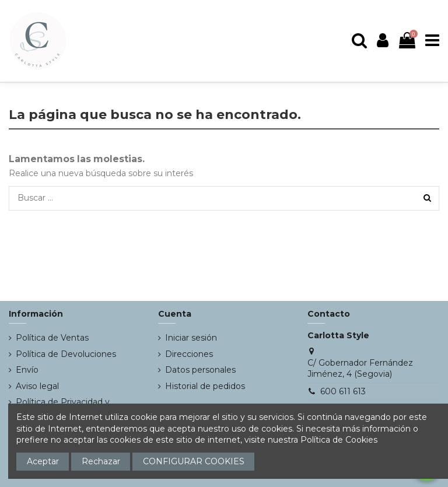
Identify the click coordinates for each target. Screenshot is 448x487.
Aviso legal (37, 386)
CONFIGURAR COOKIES (194, 461)
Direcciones (189, 354)
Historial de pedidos (205, 386)
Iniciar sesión (191, 338)
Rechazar (101, 461)
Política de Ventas (52, 338)
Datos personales (200, 370)
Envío (27, 370)
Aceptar (43, 461)
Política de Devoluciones (66, 354)
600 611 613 (343, 391)
